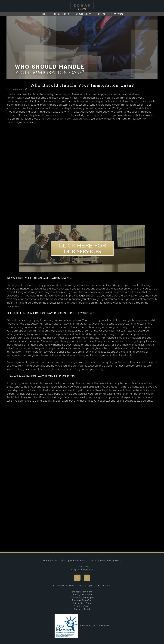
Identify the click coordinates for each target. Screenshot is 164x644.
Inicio (45, 14)
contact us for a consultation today (68, 119)
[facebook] (77, 578)
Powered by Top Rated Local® (94, 626)
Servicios (83, 14)
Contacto (103, 14)
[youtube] (87, 578)
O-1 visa (119, 341)
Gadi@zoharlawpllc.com (82, 570)
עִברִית (119, 14)
